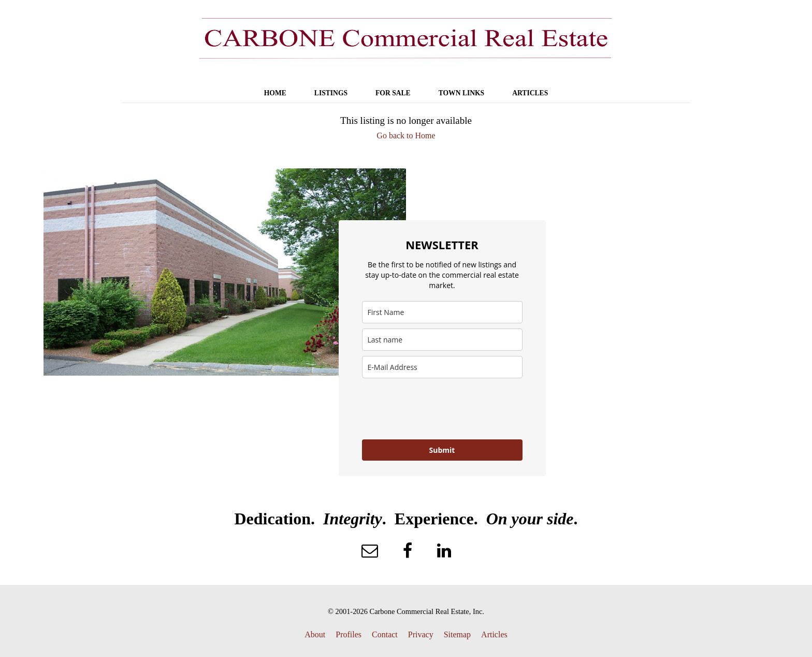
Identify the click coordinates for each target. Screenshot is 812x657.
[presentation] (441, 409)
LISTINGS (331, 93)
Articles (494, 634)
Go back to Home (406, 135)
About (315, 634)
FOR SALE (393, 93)
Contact (385, 634)
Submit (442, 450)
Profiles (349, 634)
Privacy (421, 634)
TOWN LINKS (462, 93)
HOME (275, 93)
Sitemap (457, 634)
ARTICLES (530, 93)
